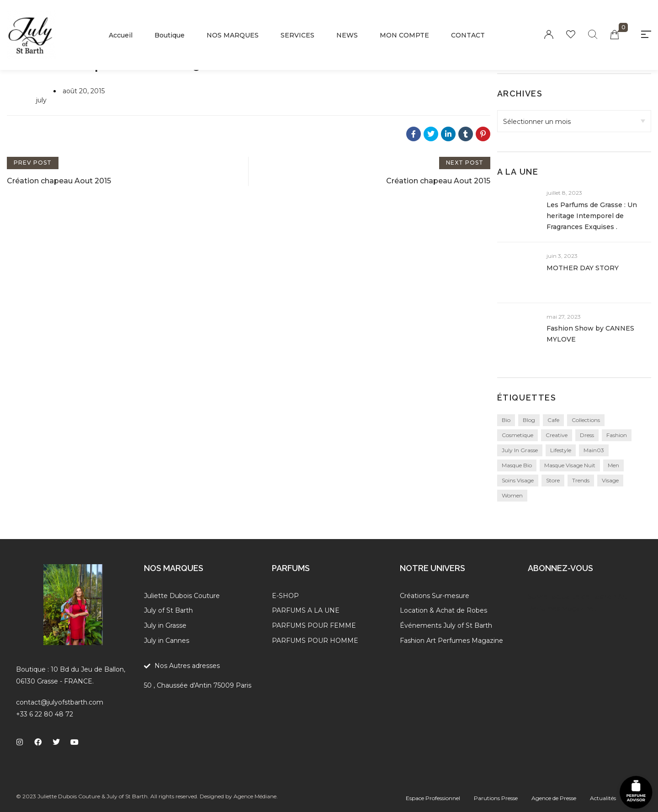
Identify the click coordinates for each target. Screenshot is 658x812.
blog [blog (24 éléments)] (529, 420)
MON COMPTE (404, 35)
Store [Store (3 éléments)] (553, 480)
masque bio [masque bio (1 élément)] (517, 465)
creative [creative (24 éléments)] (557, 435)
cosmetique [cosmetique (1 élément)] (517, 435)
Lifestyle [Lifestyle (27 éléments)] (561, 450)
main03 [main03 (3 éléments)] (594, 450)
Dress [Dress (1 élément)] (587, 435)
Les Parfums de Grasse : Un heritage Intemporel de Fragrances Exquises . (592, 216)
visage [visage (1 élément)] (610, 480)
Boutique (170, 35)
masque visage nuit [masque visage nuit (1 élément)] (570, 465)
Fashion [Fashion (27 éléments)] (617, 435)
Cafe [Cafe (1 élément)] (553, 420)
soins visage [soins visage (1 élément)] (518, 480)
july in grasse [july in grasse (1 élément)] (520, 450)
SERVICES (297, 35)
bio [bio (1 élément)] (506, 420)
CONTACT (468, 35)
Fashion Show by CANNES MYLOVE (590, 334)
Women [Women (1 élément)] (512, 495)
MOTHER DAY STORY (583, 268)
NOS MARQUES (233, 35)
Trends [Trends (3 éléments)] (581, 480)
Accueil (121, 35)
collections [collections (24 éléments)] (586, 420)
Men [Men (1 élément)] (613, 465)
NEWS (347, 35)
